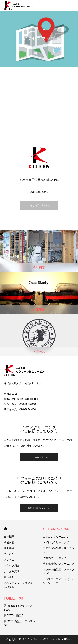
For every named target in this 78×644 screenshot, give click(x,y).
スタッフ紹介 (12, 566)
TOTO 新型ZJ (14, 615)
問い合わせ (10, 577)
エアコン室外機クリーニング (59, 550)
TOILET (14, 598)
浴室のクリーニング (55, 558)
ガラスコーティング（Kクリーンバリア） (58, 581)
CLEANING (56, 529)
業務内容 (9, 542)
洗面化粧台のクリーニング (59, 564)
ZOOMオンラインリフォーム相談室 (19, 585)
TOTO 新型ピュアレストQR (20, 623)
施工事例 (9, 548)
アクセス (9, 560)
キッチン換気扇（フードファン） (59, 571)
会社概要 (9, 537)
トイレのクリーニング (56, 542)
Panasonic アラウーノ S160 (18, 608)
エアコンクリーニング (56, 537)
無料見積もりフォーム (39, 508)
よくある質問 (12, 571)
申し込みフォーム (39, 457)
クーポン (9, 554)
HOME (5, 529)
